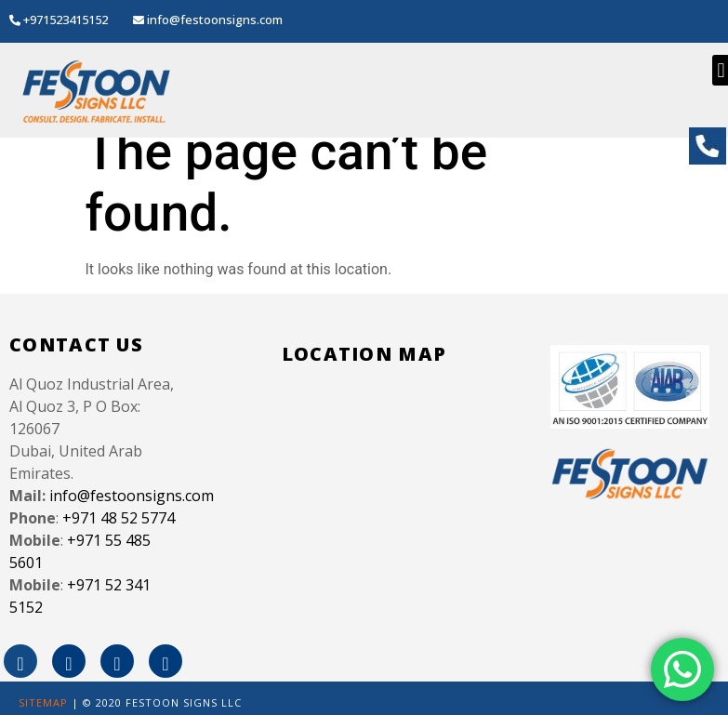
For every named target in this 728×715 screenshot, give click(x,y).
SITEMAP (43, 702)
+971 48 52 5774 (119, 518)
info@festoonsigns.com (132, 496)
